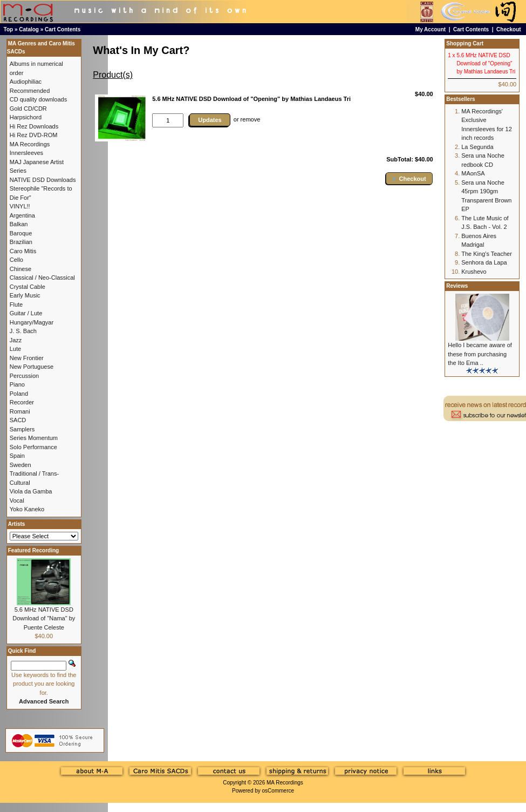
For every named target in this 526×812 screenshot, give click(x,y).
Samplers (22, 429)
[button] (409, 178)
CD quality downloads (38, 99)
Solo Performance (33, 447)
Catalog (29, 29)
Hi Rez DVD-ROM (34, 135)
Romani (20, 411)
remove (251, 119)
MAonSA (473, 173)
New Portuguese (32, 367)
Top (9, 29)
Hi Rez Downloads (34, 126)
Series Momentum (34, 438)
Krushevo (474, 272)
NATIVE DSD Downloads (43, 180)
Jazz (16, 340)
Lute (15, 349)
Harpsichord (26, 117)
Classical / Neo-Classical (42, 278)
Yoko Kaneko (27, 509)
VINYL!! (20, 206)
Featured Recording (33, 550)
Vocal (17, 500)
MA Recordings (285, 783)
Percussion (24, 376)
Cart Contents (63, 29)
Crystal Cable (28, 287)
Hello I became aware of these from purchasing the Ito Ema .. (480, 354)
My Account (431, 29)
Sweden (21, 465)
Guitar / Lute (26, 313)
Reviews (457, 286)
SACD (18, 420)
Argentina (22, 215)
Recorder (22, 402)
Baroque (21, 233)
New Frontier (27, 358)
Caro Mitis (23, 251)
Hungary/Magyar (32, 322)
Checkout (509, 29)
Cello (16, 260)
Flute (16, 304)
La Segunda (477, 147)
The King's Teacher (487, 254)
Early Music (25, 295)
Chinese (21, 269)
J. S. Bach (23, 331)
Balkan (19, 224)
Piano (17, 384)
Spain (17, 456)
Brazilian (21, 242)
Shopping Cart (465, 43)
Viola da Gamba (31, 491)
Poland (19, 394)
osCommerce (278, 791)
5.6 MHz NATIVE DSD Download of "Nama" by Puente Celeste (44, 618)
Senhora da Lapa (484, 262)
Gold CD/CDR (28, 109)
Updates (210, 120)
